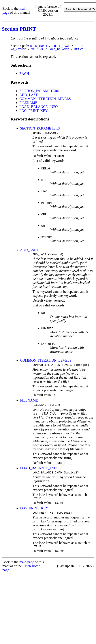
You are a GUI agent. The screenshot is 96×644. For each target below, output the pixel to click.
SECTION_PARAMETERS (39, 91)
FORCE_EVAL (61, 46)
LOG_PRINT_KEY (34, 111)
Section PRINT (19, 29)
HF (42, 50)
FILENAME (28, 103)
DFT (77, 46)
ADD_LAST (29, 95)
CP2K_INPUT (39, 46)
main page (27, 568)
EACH (24, 74)
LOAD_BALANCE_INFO (39, 107)
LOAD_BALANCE (59, 50)
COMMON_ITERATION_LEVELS (45, 99)
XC (33, 50)
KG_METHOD (18, 50)
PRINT (79, 50)
